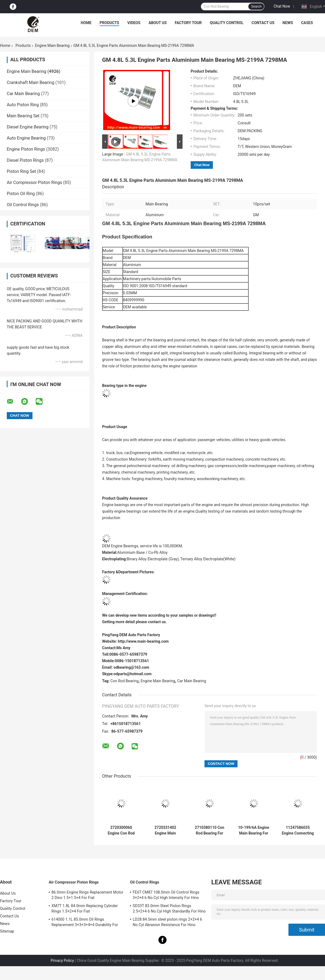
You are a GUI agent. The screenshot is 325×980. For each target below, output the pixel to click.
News (288, 23)
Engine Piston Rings (26, 149)
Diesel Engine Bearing (28, 127)
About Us (157, 23)
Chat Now (282, 6)
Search (256, 7)
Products (109, 23)
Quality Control (227, 23)
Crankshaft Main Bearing (30, 83)
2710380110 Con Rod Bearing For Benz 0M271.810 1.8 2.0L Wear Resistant (209, 830)
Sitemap (7, 931)
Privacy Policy (62, 960)
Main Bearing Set (23, 116)
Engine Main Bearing (52, 46)
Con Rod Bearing (125, 681)
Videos (134, 23)
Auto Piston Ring (23, 105)
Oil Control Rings (23, 205)
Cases (307, 23)
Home (86, 23)
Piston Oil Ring (21, 194)
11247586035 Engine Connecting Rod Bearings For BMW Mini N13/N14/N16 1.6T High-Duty (298, 830)
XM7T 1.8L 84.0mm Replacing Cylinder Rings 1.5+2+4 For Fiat (85, 908)
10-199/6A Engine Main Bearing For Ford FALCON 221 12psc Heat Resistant (254, 830)
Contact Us (263, 23)
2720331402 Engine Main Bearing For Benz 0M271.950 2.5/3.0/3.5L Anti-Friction (165, 830)
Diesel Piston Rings (25, 160)
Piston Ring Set (21, 171)
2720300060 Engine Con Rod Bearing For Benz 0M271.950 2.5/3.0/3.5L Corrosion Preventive (121, 830)
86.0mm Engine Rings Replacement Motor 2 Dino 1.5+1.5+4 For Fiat (87, 895)
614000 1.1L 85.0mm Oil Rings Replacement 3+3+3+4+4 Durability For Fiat (85, 923)
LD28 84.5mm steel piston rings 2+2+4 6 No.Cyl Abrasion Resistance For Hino (167, 922)
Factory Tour (188, 23)
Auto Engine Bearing (26, 138)
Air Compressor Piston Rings (34, 182)
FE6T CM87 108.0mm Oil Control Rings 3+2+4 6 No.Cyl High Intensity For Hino (166, 895)
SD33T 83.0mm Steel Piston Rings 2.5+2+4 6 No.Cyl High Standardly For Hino (169, 908)
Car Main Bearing (23, 94)
